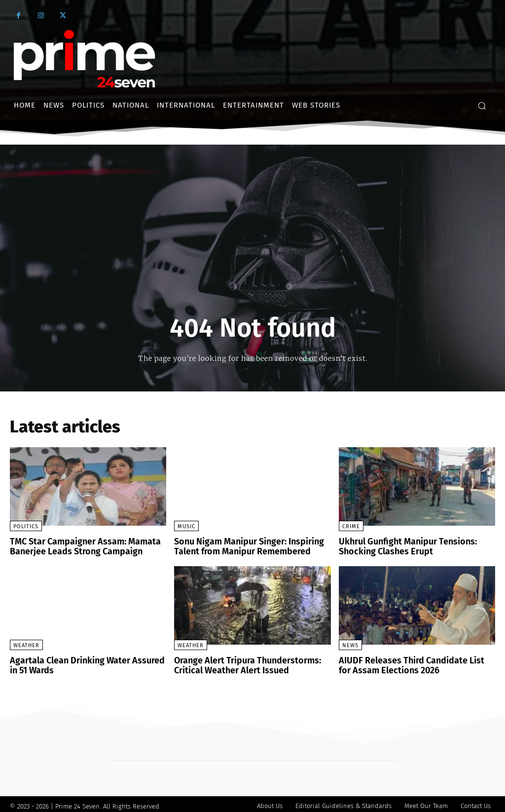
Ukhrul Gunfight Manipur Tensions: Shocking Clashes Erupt (401, 546)
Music (186, 526)
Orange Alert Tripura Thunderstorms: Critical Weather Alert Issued (240, 663)
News (350, 643)
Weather (26, 643)
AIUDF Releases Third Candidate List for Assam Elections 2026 (411, 663)
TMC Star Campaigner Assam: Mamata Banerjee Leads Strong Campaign (78, 546)
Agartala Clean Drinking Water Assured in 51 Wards (84, 663)
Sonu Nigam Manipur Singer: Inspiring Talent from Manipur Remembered (243, 546)
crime (351, 526)
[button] (482, 106)
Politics (26, 526)
